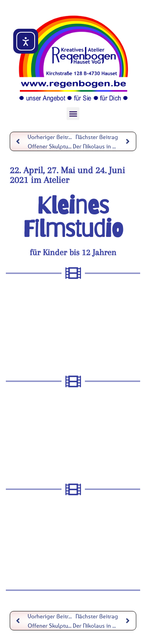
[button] (73, 114)
